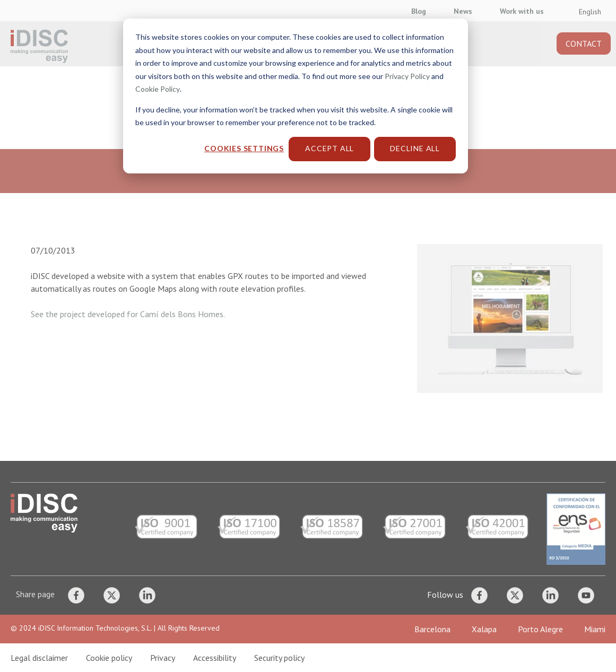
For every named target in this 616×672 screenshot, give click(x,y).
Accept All (329, 148)
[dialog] (308, 336)
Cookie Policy (158, 89)
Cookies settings (244, 148)
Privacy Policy (407, 76)
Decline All (415, 148)
